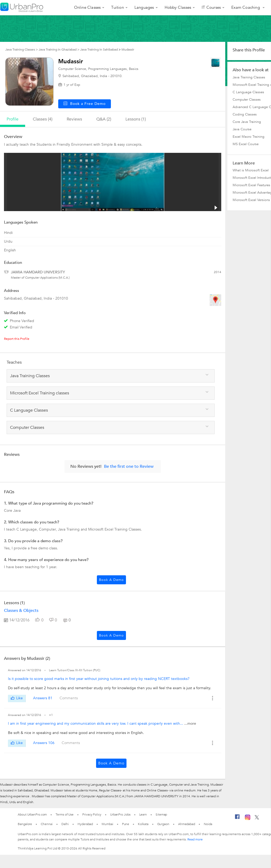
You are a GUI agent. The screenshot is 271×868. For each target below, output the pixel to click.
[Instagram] (248, 819)
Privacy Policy (92, 814)
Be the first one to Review (129, 466)
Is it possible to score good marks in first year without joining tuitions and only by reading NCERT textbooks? (99, 679)
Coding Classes (245, 114)
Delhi (65, 824)
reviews (74, 119)
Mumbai (107, 824)
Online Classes (87, 7)
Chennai (47, 824)
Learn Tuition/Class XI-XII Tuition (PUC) (75, 670)
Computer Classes (247, 100)
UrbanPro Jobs (120, 814)
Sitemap (161, 814)
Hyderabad (85, 824)
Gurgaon (163, 824)
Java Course (242, 129)
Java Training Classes (249, 77)
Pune (126, 824)
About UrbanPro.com (32, 814)
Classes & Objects (21, 611)
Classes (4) (43, 119)
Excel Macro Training (249, 137)
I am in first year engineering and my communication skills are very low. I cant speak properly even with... (96, 724)
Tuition (117, 7)
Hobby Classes (178, 7)
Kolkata (143, 824)
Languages (144, 7)
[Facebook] (237, 819)
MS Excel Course (246, 144)
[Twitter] (257, 818)
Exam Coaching (246, 7)
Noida (208, 824)
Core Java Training (247, 122)
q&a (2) (104, 119)
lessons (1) (136, 119)
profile (13, 119)
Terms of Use (65, 814)
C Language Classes (248, 92)
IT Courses (211, 7)
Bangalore (25, 824)
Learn (143, 814)
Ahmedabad (187, 824)
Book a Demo (111, 580)
